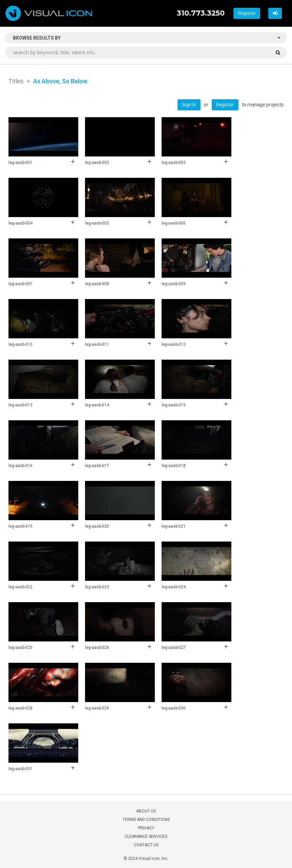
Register (247, 13)
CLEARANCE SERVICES (146, 837)
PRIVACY (146, 828)
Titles (16, 81)
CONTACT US (146, 845)
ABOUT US (146, 811)
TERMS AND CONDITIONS (146, 820)
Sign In (189, 105)
